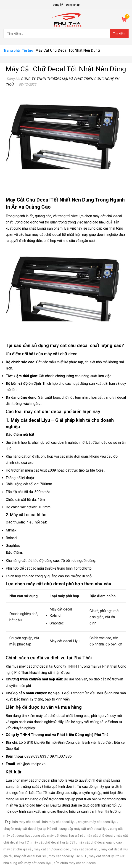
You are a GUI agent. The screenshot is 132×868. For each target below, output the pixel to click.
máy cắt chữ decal (46, 235)
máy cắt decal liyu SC (30, 856)
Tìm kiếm (119, 33)
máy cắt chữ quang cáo (51, 849)
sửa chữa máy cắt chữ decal (75, 863)
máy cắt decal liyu (85, 849)
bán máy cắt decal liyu (59, 822)
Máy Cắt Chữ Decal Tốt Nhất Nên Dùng (66, 69)
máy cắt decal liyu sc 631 (67, 856)
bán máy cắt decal (26, 822)
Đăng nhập (73, 5)
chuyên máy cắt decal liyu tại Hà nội (30, 829)
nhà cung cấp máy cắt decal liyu (27, 863)
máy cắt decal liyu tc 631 (107, 856)
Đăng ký (58, 5)
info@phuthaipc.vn (31, 764)
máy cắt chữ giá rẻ (17, 849)
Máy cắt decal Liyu (30, 420)
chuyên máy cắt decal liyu (97, 822)
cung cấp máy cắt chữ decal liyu (83, 829)
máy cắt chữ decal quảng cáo (100, 842)
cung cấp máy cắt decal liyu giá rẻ (58, 836)
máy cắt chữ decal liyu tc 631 (53, 842)
